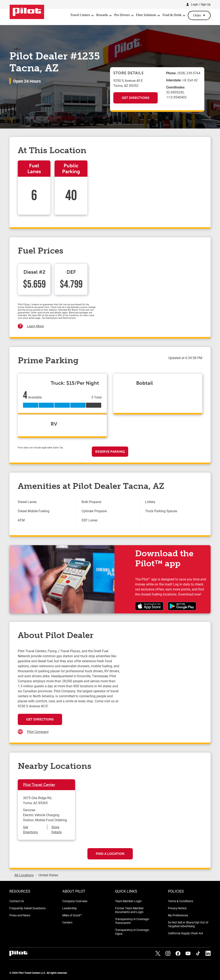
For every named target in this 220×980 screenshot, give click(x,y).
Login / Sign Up (201, 4)
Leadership (70, 908)
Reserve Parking (110, 452)
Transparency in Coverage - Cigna (133, 932)
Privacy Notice (177, 908)
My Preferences (178, 915)
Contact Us (17, 901)
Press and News (20, 915)
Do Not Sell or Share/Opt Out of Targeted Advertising (188, 924)
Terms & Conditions (181, 901)
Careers (67, 922)
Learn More (35, 326)
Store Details (57, 829)
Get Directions (136, 98)
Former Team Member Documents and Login (129, 910)
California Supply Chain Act (185, 933)
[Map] (161, 690)
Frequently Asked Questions (27, 908)
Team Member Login (128, 901)
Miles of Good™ (72, 915)
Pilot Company (38, 732)
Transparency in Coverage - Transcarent (133, 921)
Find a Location (110, 854)
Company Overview (75, 901)
